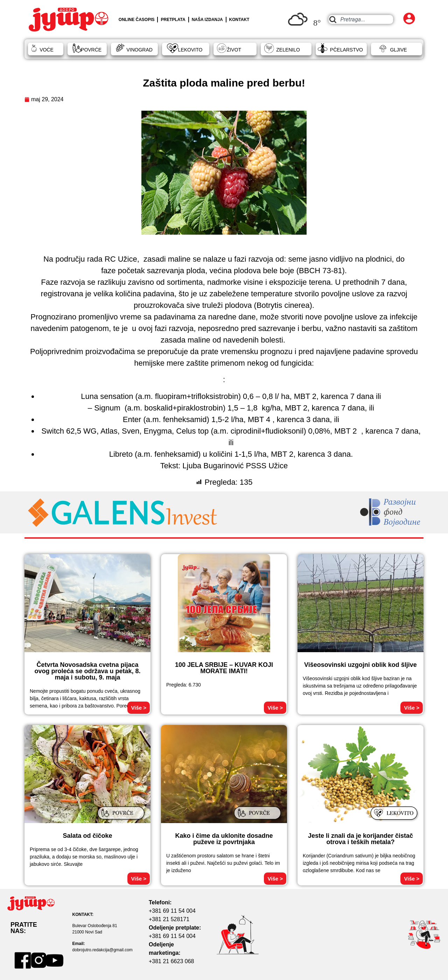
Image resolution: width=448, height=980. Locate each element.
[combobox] (361, 19)
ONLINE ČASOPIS (137, 20)
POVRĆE (91, 50)
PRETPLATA (173, 20)
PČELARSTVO (346, 50)
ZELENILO (288, 50)
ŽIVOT (234, 50)
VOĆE (47, 50)
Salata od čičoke (87, 836)
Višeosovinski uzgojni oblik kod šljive (360, 665)
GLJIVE (398, 50)
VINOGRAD (139, 50)
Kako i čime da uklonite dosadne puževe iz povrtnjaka (224, 839)
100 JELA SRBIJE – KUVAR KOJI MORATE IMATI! (224, 668)
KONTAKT (239, 20)
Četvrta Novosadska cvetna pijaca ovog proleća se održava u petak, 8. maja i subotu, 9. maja (87, 671)
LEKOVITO (190, 50)
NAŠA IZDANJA (207, 20)
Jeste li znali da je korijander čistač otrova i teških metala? (360, 839)
